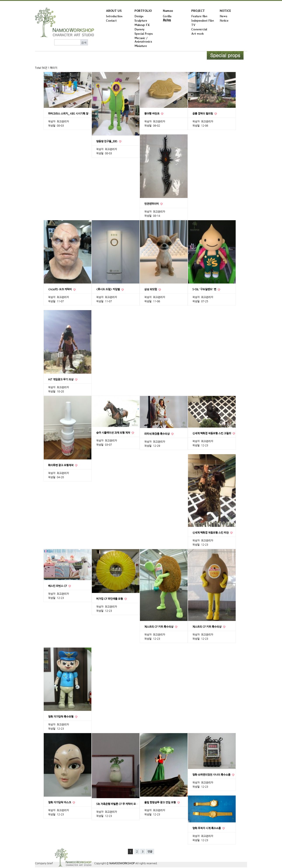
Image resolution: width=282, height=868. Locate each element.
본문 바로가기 (0, 1)
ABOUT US (114, 11)
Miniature (141, 46)
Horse (167, 21)
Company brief (44, 863)
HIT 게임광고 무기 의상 (61, 380)
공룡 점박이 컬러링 (203, 114)
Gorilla (167, 16)
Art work (198, 34)
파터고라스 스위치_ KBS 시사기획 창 (69, 114)
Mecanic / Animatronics (143, 40)
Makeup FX (142, 25)
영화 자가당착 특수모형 (61, 717)
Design (139, 16)
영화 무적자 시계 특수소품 (207, 828)
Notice (224, 21)
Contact (111, 21)
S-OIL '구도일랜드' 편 (205, 289)
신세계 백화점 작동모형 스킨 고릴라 (212, 433)
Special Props (144, 34)
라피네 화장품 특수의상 (157, 434)
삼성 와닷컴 (151, 289)
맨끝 (150, 852)
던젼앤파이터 (152, 204)
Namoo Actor (168, 12)
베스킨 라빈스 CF (58, 586)
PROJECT (198, 11)
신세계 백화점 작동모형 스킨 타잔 (211, 533)
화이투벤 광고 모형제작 (61, 465)
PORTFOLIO (143, 11)
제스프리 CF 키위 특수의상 (159, 627)
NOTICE (225, 11)
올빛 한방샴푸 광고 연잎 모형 (160, 803)
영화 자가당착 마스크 (60, 803)
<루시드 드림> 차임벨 (108, 289)
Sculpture (141, 21)
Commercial (199, 29)
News (224, 16)
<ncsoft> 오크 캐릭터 (60, 289)
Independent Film (203, 21)
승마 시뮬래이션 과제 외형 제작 (113, 433)
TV (193, 25)
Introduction (114, 16)
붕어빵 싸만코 (152, 114)
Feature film (199, 16)
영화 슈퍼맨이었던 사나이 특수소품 (212, 775)
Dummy (139, 29)
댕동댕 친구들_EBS (107, 141)
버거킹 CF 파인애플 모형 (110, 599)
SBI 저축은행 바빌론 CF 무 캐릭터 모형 (117, 804)
